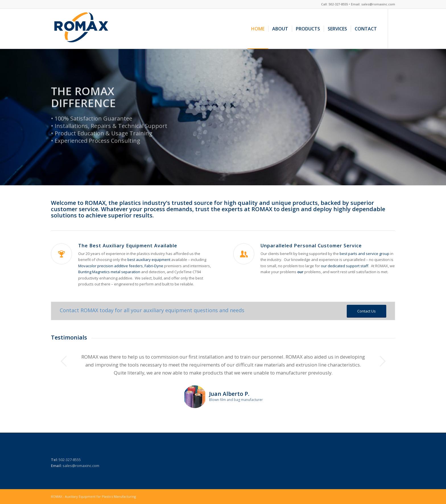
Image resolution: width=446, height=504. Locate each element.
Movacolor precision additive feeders (111, 266)
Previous (64, 361)
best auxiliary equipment (149, 260)
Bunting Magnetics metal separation (109, 272)
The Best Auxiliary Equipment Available (128, 246)
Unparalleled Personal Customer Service (311, 246)
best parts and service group (365, 254)
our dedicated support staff (345, 266)
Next (382, 361)
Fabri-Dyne (154, 266)
